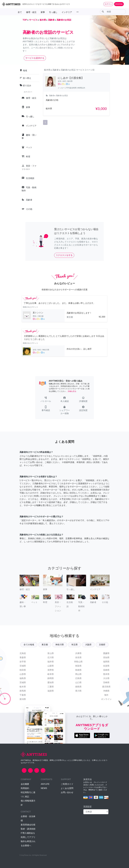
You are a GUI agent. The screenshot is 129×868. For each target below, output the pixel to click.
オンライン (106, 699)
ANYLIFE (45, 784)
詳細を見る (72, 391)
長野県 (51, 670)
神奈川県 (60, 645)
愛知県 (51, 682)
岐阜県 (51, 674)
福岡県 (106, 662)
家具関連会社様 (28, 825)
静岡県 (51, 678)
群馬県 (23, 691)
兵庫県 (78, 653)
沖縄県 (106, 691)
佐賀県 (106, 666)
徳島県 (78, 687)
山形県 (23, 674)
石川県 (51, 657)
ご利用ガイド (67, 784)
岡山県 (78, 674)
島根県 (78, 670)
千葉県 (23, 695)
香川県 (78, 691)
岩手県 (23, 662)
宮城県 (23, 666)
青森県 (23, 657)
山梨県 (51, 666)
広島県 (78, 678)
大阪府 (88, 645)
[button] (46, 400)
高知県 (106, 657)
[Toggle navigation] (125, 4)
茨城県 (23, 682)
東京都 (45, 645)
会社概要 (25, 784)
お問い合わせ (67, 792)
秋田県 (23, 670)
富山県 (51, 653)
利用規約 (25, 788)
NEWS (44, 788)
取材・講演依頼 (28, 829)
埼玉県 (74, 645)
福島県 (23, 678)
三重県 (51, 687)
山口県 (78, 682)
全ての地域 (29, 645)
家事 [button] (43, 12)
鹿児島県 (106, 687)
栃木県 (23, 687)
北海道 (23, 653)
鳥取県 (78, 666)
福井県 (51, 662)
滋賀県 (51, 691)
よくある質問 (67, 788)
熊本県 (106, 674)
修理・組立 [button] (31, 12)
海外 (106, 695)
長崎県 (106, 670)
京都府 (102, 645)
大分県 (106, 678)
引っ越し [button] (53, 12)
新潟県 (23, 699)
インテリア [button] (67, 12)
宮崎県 (106, 682)
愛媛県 (106, 653)
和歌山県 (78, 662)
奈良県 (78, 657)
